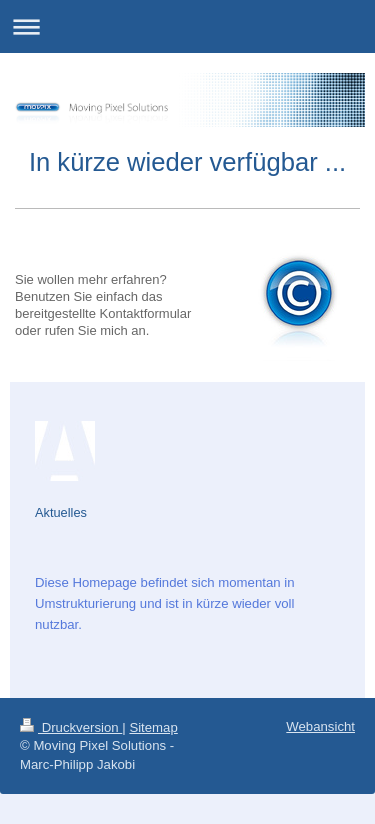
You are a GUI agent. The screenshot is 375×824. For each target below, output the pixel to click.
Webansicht (320, 726)
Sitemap (153, 727)
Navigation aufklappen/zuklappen (187, 26)
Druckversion (71, 727)
